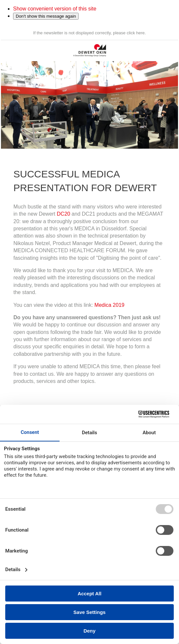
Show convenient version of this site (55, 9)
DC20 (64, 214)
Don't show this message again (46, 16)
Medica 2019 (110, 305)
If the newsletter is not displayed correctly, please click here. (89, 33)
